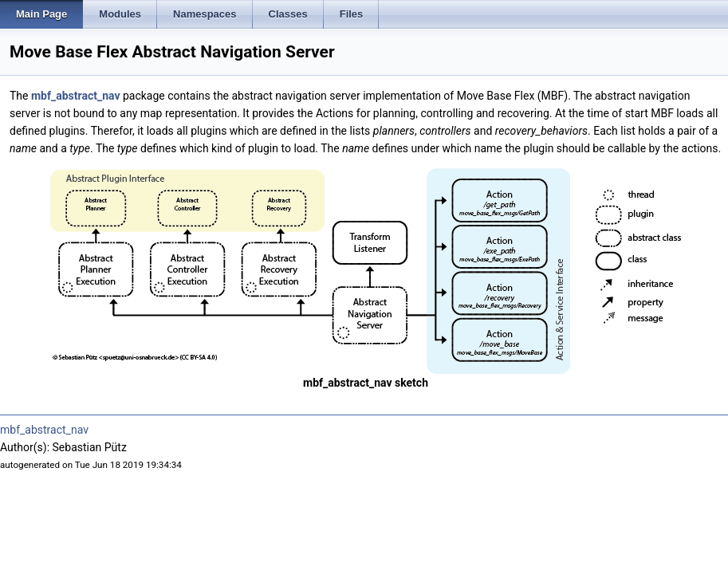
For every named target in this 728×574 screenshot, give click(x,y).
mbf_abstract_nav (76, 96)
